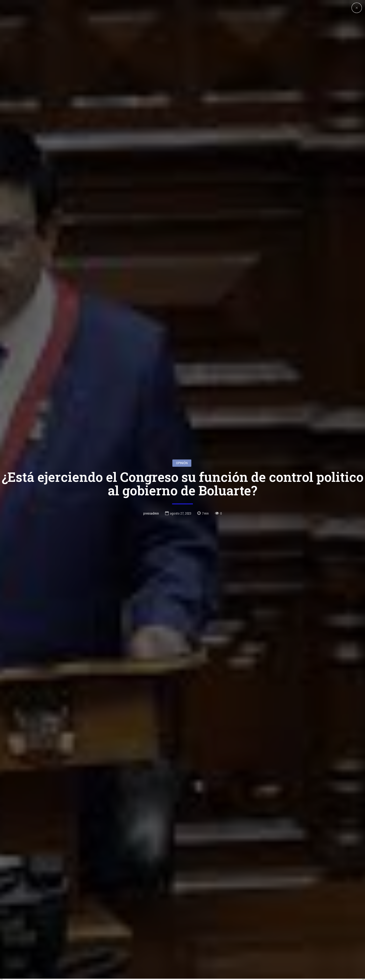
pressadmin (151, 463)
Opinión (182, 412)
